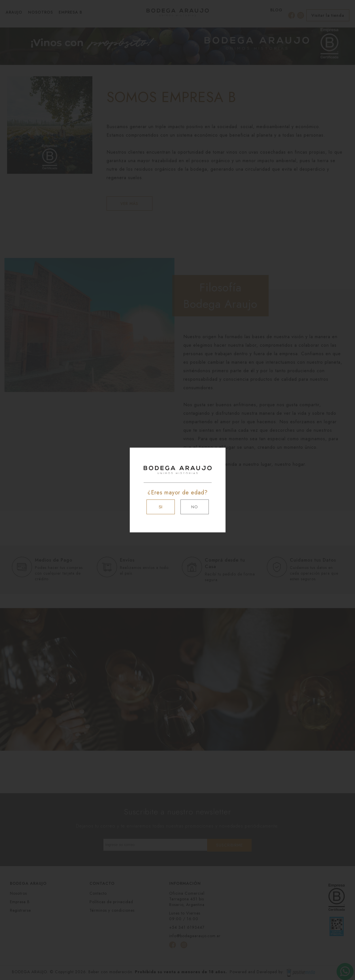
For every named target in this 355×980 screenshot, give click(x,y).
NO (195, 507)
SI (161, 507)
